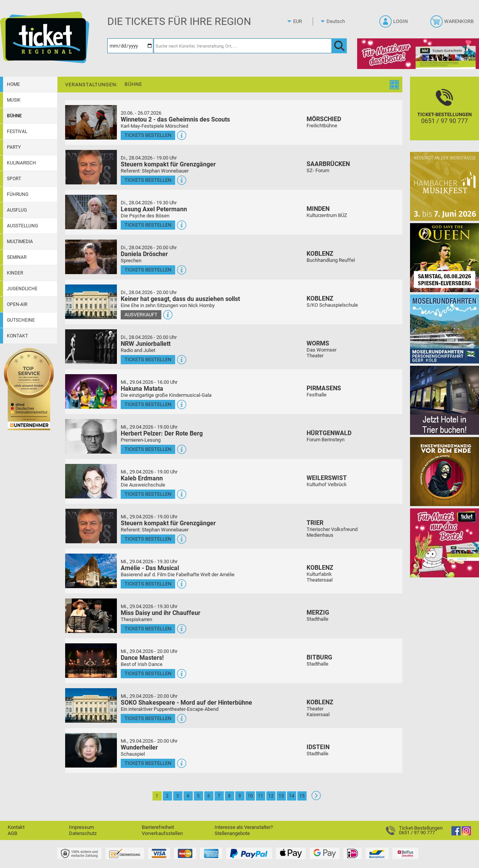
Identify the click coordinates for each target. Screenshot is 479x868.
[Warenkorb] (453, 24)
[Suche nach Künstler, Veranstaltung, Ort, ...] (243, 46)
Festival (17, 132)
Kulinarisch (21, 163)
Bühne (14, 116)
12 (271, 796)
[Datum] (130, 46)
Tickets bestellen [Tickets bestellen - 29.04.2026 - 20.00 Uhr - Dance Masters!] (148, 673)
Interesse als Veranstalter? (244, 827)
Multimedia (20, 242)
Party (14, 147)
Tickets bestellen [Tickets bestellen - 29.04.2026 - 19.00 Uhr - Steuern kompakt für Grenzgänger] (148, 539)
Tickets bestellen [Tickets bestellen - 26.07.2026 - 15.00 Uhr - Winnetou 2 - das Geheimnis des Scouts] (148, 135)
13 (281, 796)
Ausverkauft (141, 315)
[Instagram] (466, 834)
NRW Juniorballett (146, 344)
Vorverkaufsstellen (162, 833)
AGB (12, 833)
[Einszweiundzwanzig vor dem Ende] (445, 471)
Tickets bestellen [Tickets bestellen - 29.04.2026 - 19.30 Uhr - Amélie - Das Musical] (148, 584)
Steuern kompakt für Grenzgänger (168, 164)
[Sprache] (338, 21)
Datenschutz (83, 833)
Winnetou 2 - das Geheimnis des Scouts (175, 119)
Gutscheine (21, 320)
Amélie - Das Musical (150, 568)
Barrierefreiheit (158, 827)
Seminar (17, 257)
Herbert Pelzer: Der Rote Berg (162, 433)
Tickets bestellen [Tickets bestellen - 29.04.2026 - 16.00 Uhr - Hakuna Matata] (148, 404)
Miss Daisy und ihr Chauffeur (161, 613)
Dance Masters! (142, 658)
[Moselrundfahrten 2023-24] (445, 329)
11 (261, 796)
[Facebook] (456, 834)
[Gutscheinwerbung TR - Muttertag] (445, 543)
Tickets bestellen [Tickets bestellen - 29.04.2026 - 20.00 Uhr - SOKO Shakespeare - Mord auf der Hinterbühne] (148, 718)
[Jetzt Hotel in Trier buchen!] (445, 400)
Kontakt (17, 336)
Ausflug (17, 210)
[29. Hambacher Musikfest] (445, 186)
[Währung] (305, 21)
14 (292, 796)
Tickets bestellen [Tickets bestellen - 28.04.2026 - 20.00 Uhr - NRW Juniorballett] (148, 359)
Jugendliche (22, 289)
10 (250, 796)
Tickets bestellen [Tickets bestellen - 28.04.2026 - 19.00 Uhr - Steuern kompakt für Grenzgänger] (148, 180)
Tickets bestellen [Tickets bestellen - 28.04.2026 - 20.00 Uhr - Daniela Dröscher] (148, 270)
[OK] (339, 46)
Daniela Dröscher (144, 254)
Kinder (15, 273)
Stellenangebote (232, 833)
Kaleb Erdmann (142, 478)
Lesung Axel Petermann (154, 209)
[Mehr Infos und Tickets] (91, 122)
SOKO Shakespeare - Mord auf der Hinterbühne (186, 703)
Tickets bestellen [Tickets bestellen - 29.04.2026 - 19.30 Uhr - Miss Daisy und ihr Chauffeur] (148, 629)
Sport (14, 179)
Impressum (81, 827)
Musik (14, 100)
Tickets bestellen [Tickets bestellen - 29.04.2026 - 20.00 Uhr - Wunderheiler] (148, 763)
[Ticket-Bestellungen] (445, 115)
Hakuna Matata (142, 389)
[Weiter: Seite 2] (316, 798)
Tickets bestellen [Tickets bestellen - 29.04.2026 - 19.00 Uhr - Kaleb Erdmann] (148, 494)
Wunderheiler (139, 747)
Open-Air (17, 304)
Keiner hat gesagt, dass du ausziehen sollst (180, 299)
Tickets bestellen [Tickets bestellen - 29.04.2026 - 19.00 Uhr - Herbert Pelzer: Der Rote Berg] (148, 449)
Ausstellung (22, 226)
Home (13, 84)
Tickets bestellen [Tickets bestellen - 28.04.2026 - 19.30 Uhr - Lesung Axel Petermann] (148, 225)
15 (302, 796)
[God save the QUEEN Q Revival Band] (445, 257)
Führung (18, 194)
